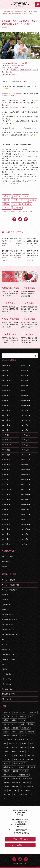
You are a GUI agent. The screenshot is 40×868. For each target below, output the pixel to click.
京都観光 (33, 200)
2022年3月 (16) (6, 410)
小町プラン (5, 600)
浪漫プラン (5, 595)
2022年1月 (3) (6, 415)
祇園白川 (6, 771)
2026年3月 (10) (6, 366)
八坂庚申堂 (18, 208)
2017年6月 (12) (25, 529)
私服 (22, 755)
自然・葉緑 (7, 795)
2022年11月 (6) (6, 390)
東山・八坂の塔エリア (19, 65)
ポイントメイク (19, 759)
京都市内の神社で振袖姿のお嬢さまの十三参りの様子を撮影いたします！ (30, 323)
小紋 (32, 744)
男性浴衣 (24, 748)
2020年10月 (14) (6, 445)
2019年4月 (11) (25, 475)
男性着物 (28, 204)
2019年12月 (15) (25, 455)
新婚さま (6, 200)
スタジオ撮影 (6, 562)
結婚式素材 (31, 732)
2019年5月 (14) (6, 475)
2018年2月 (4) (25, 509)
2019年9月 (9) (6, 465)
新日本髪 (31, 759)
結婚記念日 (26, 728)
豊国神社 (6, 783)
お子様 (15, 200)
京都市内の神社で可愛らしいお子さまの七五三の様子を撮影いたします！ (11, 307)
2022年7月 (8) (6, 400)
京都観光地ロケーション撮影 (18, 63)
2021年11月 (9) (6, 420)
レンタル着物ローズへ (20, 845)
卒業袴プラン (6, 649)
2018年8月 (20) (25, 494)
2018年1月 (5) (6, 514)
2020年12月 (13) (6, 440)
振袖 (5, 744)
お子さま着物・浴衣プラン (10, 634)
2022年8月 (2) (25, 395)
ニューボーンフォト (10, 724)
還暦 (14, 732)
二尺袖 (30, 740)
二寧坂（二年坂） (9, 767)
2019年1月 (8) (6, 484)
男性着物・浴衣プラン (9, 630)
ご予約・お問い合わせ (20, 839)
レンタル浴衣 (20, 740)
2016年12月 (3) (6, 544)
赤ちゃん (24, 200)
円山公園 (6, 779)
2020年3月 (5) (6, 450)
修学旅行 (6, 728)
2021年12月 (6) (25, 415)
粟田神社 (27, 783)
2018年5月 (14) (6, 504)
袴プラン (4, 644)
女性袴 (6, 748)
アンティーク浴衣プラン (9, 620)
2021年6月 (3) (6, 430)
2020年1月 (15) (6, 455)
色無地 (24, 744)
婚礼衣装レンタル (7, 689)
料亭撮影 (4, 567)
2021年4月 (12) (6, 435)
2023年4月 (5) (25, 380)
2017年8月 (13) (25, 524)
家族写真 (17, 196)
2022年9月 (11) (6, 395)
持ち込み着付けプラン (9, 694)
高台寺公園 (23, 212)
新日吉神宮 (16, 783)
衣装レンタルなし (7, 699)
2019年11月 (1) (6, 460)
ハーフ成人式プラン (8, 674)
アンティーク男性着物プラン (11, 585)
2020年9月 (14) (25, 445)
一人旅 (22, 724)
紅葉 (21, 795)
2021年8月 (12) (6, 425)
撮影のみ (16, 736)
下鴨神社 (6, 787)
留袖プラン (5, 664)
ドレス (30, 751)
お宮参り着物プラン (8, 684)
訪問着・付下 (14, 744)
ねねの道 (21, 767)
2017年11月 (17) (6, 519)
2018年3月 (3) (6, 509)
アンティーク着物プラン (9, 580)
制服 (16, 755)
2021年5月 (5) (25, 430)
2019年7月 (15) (6, 470)
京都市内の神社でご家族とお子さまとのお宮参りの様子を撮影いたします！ (11, 338)
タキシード (7, 755)
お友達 (6, 720)
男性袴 (32, 748)
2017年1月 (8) (25, 539)
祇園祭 (28, 791)
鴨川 (27, 771)
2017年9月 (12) (6, 524)
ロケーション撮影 (12, 68)
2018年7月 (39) (6, 499)
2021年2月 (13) (25, 435)
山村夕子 (15, 74)
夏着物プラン (15, 70)
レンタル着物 (17, 204)
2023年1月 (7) (25, 385)
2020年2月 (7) (25, 450)
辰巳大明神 (16, 779)
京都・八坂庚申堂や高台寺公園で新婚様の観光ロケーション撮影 (32, 255)
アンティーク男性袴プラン (10, 590)
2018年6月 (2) (25, 499)
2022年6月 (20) (25, 400)
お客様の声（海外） (21, 712)
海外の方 (6, 736)
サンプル (25, 736)
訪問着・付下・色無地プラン (11, 659)
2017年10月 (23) (25, 519)
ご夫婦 (26, 196)
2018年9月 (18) (6, 494)
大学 (5, 791)
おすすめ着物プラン (8, 605)
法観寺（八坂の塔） (10, 212)
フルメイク (7, 759)
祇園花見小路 (17, 771)
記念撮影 (6, 204)
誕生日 (22, 732)
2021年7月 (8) (25, 425)
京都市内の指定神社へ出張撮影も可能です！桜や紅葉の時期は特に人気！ (30, 338)
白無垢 (14, 751)
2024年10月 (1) (25, 366)
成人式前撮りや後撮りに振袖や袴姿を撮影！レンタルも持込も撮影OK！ (30, 307)
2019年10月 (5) (25, 460)
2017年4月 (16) (6, 534)
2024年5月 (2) (6, 376)
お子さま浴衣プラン (15, 107)
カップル (6, 716)
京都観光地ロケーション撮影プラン (13, 93)
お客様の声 (7, 196)
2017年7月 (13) (6, 529)
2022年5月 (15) (6, 405)
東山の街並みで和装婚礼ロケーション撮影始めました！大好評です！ (30, 292)
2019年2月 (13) (25, 480)
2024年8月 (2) (6, 371)
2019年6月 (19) (25, 470)
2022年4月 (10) (25, 405)
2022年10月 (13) (25, 390)
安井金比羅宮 (28, 779)
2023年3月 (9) (6, 385)
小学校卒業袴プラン (8, 654)
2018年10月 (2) (25, 489)
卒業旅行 (16, 728)
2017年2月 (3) (6, 539)
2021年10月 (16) (25, 420)
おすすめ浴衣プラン (8, 625)
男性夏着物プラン (26, 70)
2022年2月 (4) (25, 410)
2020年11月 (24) (25, 440)
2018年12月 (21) (25, 484)
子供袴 (6, 751)
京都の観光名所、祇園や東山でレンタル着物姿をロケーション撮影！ (11, 292)
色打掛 (22, 751)
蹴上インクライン (9, 775)
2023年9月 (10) (6, 380)
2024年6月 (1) (25, 371)
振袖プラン (5, 639)
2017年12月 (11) (25, 514)
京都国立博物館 (23, 775)
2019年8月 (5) (25, 465)
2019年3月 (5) (6, 480)
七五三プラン (6, 669)
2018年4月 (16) (25, 504)
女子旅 (14, 720)
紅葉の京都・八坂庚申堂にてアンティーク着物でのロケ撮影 (7, 255)
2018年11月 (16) (6, 489)
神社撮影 (16, 787)
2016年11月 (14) (25, 544)
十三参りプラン (6, 679)
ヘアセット (7, 208)
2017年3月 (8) (25, 534)
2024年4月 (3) (25, 376)
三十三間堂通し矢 (28, 787)
